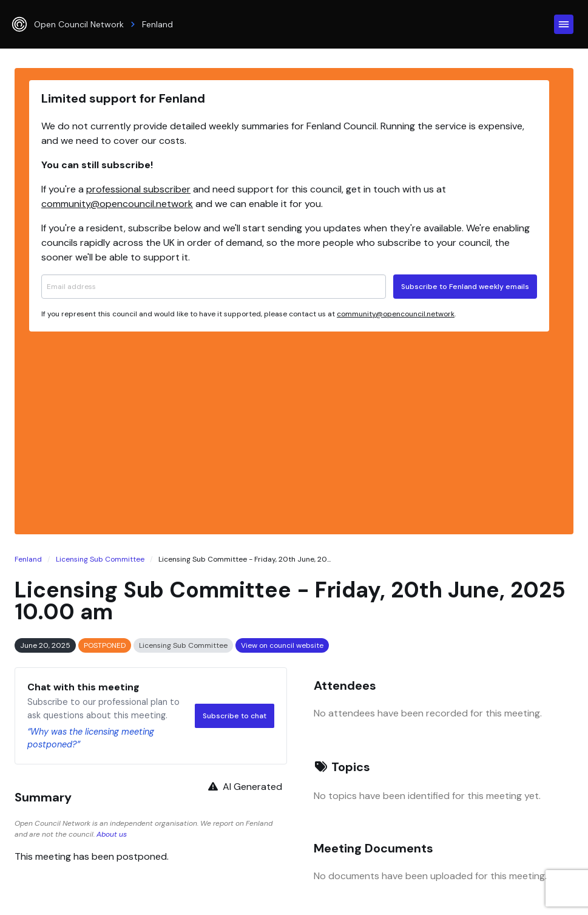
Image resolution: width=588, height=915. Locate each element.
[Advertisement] (289, 431)
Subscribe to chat (235, 716)
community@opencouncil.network (117, 204)
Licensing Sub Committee (100, 559)
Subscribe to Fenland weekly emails (465, 287)
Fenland (28, 559)
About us (112, 834)
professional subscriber (138, 189)
